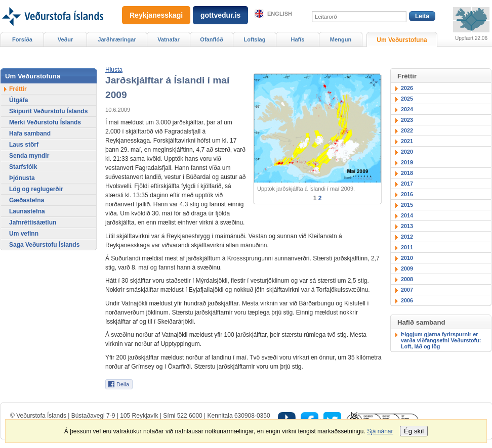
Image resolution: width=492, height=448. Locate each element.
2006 (407, 300)
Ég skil (414, 431)
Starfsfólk (23, 167)
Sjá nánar (380, 431)
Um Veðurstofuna (402, 40)
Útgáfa (18, 100)
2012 (407, 237)
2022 (407, 130)
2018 (407, 173)
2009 (407, 268)
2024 (407, 109)
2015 (407, 205)
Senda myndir (29, 156)
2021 (407, 141)
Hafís (298, 39)
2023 (407, 120)
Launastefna (27, 211)
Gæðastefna (27, 200)
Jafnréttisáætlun (33, 222)
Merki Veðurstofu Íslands (45, 122)
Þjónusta (22, 178)
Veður (66, 39)
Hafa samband (30, 133)
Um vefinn (24, 234)
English (280, 14)
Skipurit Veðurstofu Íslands (48, 111)
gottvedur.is (220, 15)
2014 (407, 215)
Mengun (341, 39)
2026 (407, 88)
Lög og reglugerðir (36, 189)
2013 (407, 226)
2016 (407, 194)
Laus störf (24, 145)
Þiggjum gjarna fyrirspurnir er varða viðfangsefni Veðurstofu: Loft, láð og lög (441, 340)
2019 (407, 162)
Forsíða (22, 39)
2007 (407, 290)
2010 (407, 258)
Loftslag (255, 39)
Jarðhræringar (117, 39)
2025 (407, 99)
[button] (114, 70)
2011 (407, 247)
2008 (407, 279)
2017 (407, 184)
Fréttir (18, 89)
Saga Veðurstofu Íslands (44, 245)
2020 (407, 152)
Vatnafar (169, 39)
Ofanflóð (211, 39)
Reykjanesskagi (156, 15)
